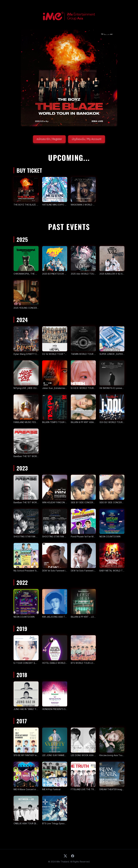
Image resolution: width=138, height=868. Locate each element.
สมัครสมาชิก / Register (49, 139)
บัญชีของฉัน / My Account (87, 139)
